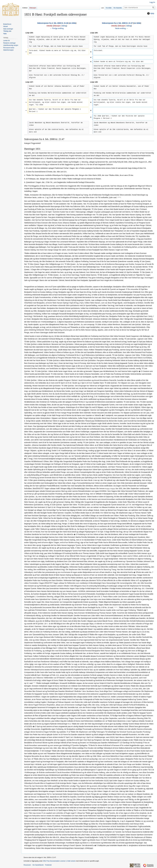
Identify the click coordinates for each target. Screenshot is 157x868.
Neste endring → (122, 28)
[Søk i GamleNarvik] (139, 8)
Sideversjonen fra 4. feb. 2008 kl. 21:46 (53, 23)
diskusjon (57, 26)
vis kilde (72, 23)
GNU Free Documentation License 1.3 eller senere (59, 861)
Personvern (27, 865)
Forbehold (48, 865)
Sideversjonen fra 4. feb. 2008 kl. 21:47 (117, 23)
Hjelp (150, 13)
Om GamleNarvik (38, 865)
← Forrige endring (57, 28)
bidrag (64, 26)
